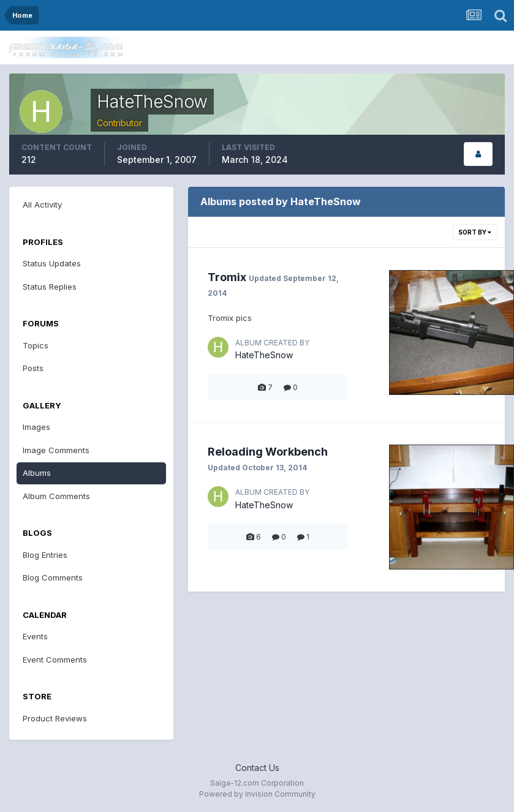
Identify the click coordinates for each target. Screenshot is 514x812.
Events (35, 636)
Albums (37, 473)
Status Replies (50, 287)
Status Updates (52, 263)
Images (36, 427)
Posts (33, 368)
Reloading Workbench (268, 452)
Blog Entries (45, 555)
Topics (36, 345)
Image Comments (56, 450)
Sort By (475, 232)
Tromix (227, 277)
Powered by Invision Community (257, 794)
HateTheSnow (264, 355)
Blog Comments (53, 577)
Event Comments (55, 660)
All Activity (42, 205)
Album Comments (56, 496)
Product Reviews (55, 718)
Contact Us (257, 768)
